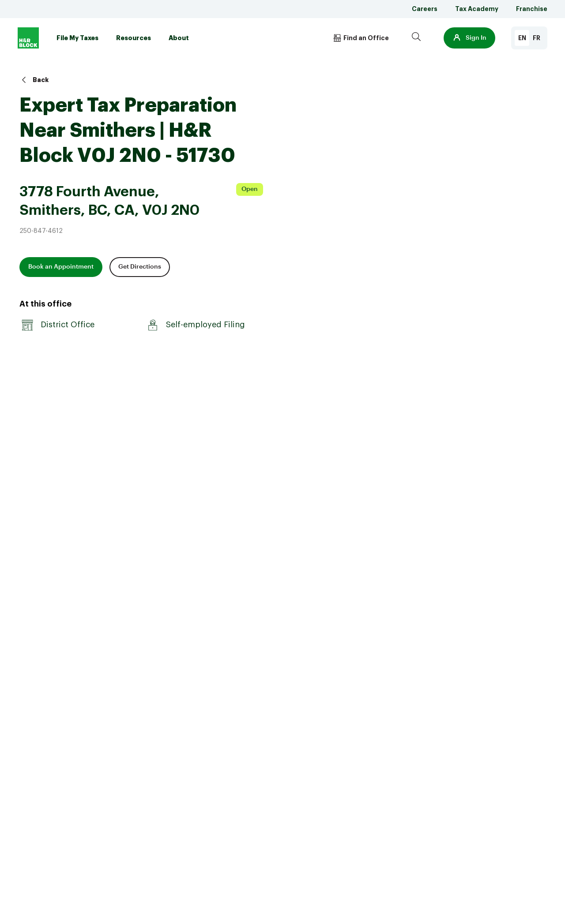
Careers (425, 9)
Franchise (532, 9)
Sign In (469, 38)
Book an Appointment (61, 267)
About (179, 38)
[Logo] (28, 38)
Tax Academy (477, 9)
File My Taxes (77, 38)
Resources (134, 38)
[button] (469, 38)
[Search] (416, 38)
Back (34, 80)
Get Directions (140, 267)
